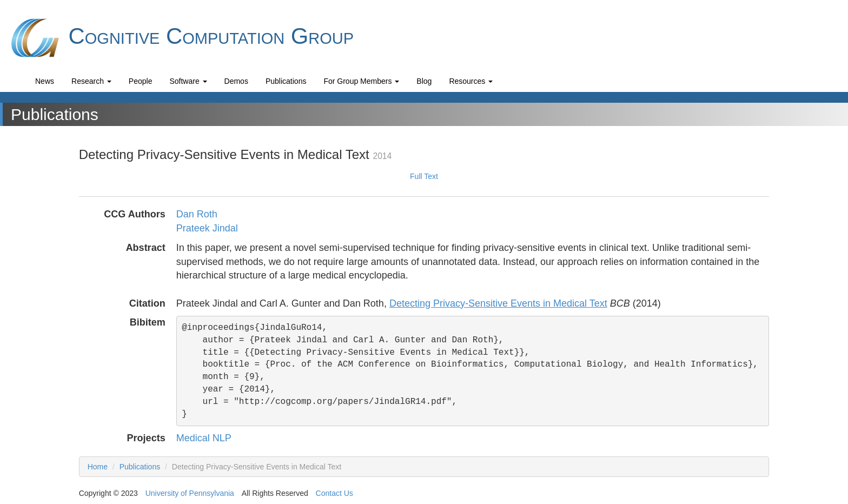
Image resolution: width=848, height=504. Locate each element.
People (141, 81)
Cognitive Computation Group (181, 38)
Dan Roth (197, 214)
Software (188, 81)
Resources (471, 81)
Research (91, 81)
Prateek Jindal (207, 228)
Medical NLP (204, 438)
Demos (236, 81)
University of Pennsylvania (190, 493)
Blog (424, 81)
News (45, 81)
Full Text (424, 176)
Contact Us (334, 493)
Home (98, 467)
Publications (286, 81)
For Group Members (361, 81)
